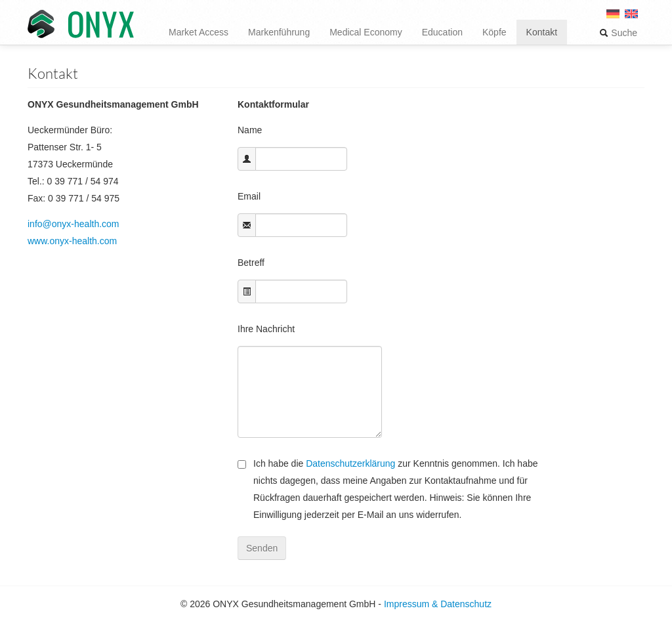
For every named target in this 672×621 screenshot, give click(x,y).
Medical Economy (366, 32)
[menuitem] (631, 19)
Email (249, 196)
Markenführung (279, 32)
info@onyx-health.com (73, 224)
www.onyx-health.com (72, 241)
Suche (618, 33)
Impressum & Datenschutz (438, 604)
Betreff (251, 263)
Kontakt (542, 32)
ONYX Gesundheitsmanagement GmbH (81, 25)
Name (250, 130)
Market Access (199, 32)
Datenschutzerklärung (350, 463)
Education (442, 32)
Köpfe (494, 32)
